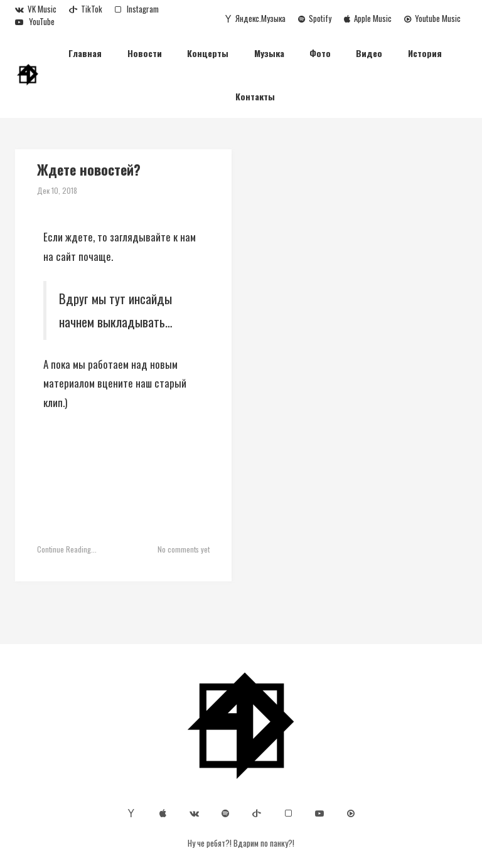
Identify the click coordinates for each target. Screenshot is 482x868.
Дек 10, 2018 (57, 190)
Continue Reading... (67, 549)
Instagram (137, 9)
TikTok (86, 9)
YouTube (35, 21)
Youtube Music (432, 18)
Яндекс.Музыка (255, 18)
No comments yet (184, 549)
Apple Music (368, 18)
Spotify (315, 18)
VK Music (36, 9)
